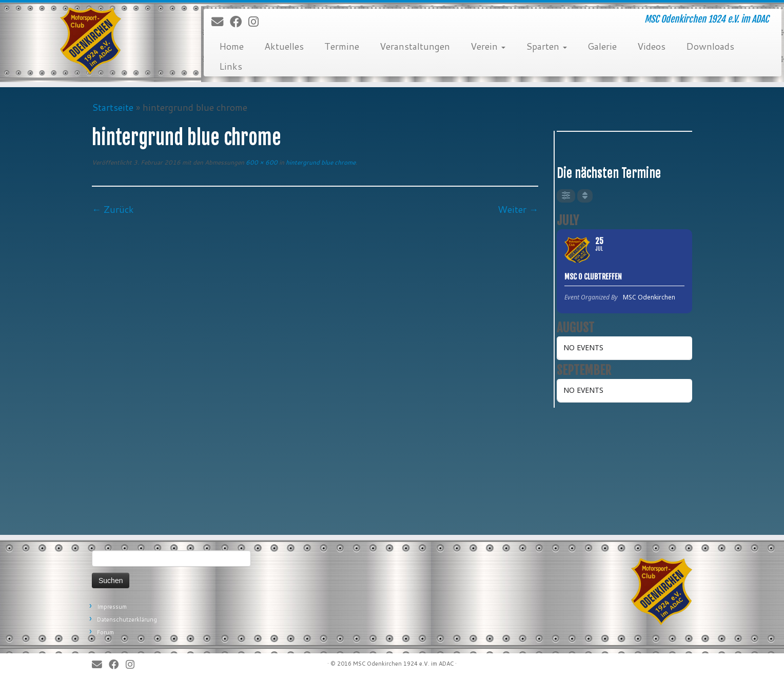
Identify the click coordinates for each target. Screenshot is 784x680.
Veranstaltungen (415, 46)
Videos (651, 46)
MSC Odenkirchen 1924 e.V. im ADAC (403, 664)
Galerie (602, 46)
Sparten (546, 46)
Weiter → (518, 209)
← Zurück (113, 209)
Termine (342, 46)
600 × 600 (261, 162)
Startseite (113, 107)
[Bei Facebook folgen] (239, 22)
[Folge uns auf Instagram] (257, 22)
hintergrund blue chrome (320, 162)
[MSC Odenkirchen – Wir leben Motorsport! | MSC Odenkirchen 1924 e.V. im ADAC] (91, 41)
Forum (105, 632)
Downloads (710, 46)
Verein (488, 46)
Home (231, 46)
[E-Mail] (221, 22)
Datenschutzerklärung (127, 619)
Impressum (112, 607)
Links (231, 66)
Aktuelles (284, 46)
